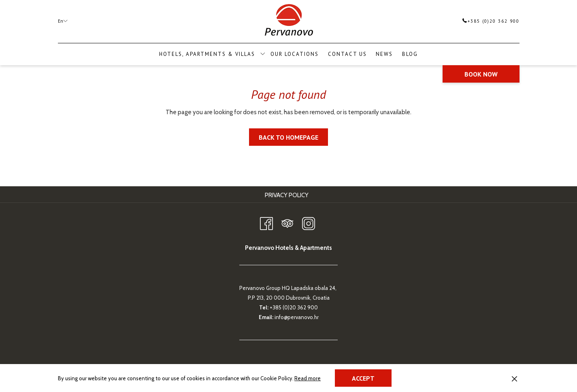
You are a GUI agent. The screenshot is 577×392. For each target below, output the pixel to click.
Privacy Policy (287, 195)
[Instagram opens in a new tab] (309, 222)
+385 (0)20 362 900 (491, 21)
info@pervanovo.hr (297, 317)
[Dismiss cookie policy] (514, 378)
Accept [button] (363, 378)
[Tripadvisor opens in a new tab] (287, 222)
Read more (308, 379)
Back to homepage (288, 137)
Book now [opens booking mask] (481, 74)
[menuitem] (295, 54)
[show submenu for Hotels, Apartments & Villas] (263, 54)
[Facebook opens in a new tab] (266, 222)
